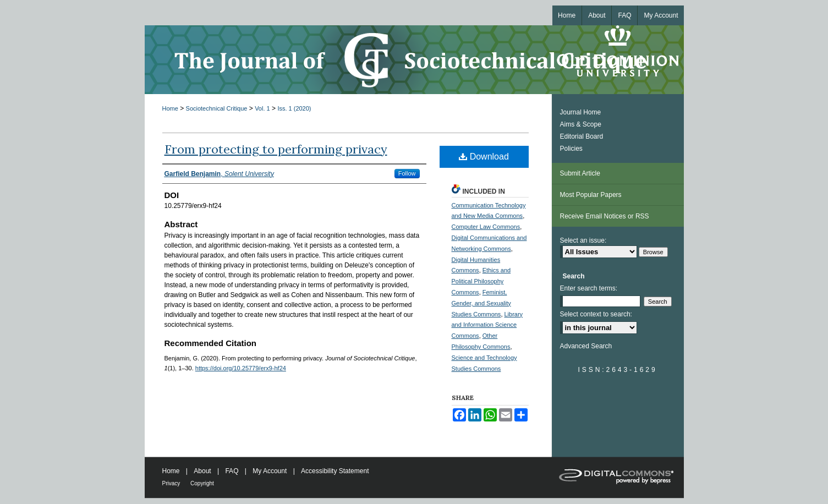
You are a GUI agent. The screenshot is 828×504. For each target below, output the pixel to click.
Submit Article (580, 173)
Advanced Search (586, 346)
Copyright (202, 483)
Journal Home (581, 112)
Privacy (172, 483)
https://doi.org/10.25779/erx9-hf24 (241, 368)
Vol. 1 (262, 108)
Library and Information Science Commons (487, 325)
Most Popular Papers (591, 195)
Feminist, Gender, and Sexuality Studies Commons (481, 303)
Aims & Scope (581, 124)
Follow (407, 173)
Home (170, 108)
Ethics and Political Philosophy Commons (481, 281)
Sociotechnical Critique (217, 108)
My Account (270, 471)
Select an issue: (583, 240)
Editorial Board (582, 136)
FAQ (232, 471)
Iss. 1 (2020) (294, 108)
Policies (571, 149)
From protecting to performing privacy (276, 149)
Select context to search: (596, 314)
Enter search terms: (589, 288)
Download (484, 157)
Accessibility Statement (335, 471)
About (203, 471)
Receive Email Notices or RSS (605, 216)
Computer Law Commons (486, 227)
